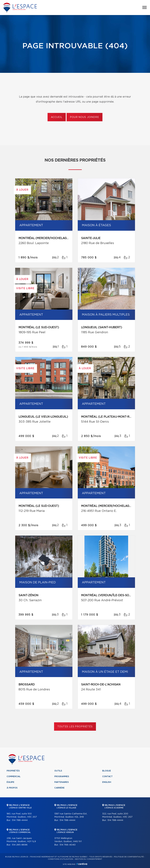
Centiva (82, 864)
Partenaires (62, 782)
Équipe (11, 782)
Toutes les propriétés (75, 727)
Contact (107, 776)
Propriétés (13, 771)
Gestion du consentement (88, 859)
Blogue (107, 771)
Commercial (14, 776)
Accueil (57, 117)
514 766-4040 (68, 845)
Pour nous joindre (84, 117)
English (107, 782)
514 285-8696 (20, 845)
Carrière (59, 788)
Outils (58, 771)
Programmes (62, 776)
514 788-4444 (20, 820)
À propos (12, 788)
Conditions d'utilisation (60, 859)
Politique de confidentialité (129, 857)
